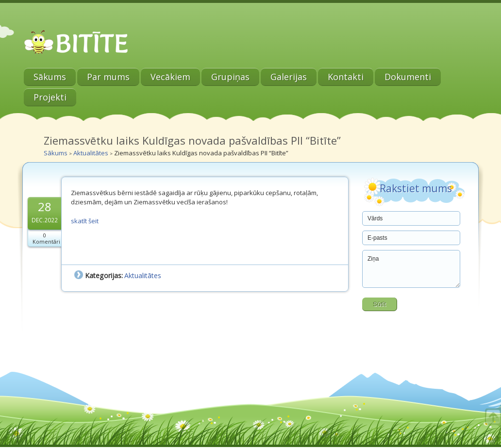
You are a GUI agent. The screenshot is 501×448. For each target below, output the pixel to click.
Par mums (108, 77)
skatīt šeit (85, 221)
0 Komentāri (46, 238)
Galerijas (289, 77)
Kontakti (346, 77)
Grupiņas (230, 77)
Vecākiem (170, 77)
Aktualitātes (91, 153)
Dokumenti (408, 77)
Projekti (50, 97)
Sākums (50, 77)
